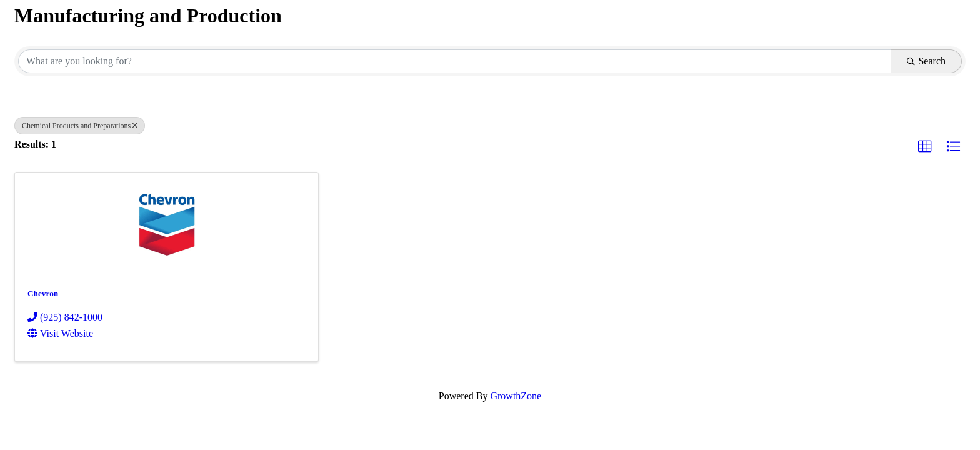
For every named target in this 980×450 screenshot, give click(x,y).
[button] (925, 147)
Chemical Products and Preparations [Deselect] (80, 126)
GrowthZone (516, 396)
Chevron (43, 293)
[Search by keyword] (455, 61)
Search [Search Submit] (926, 61)
